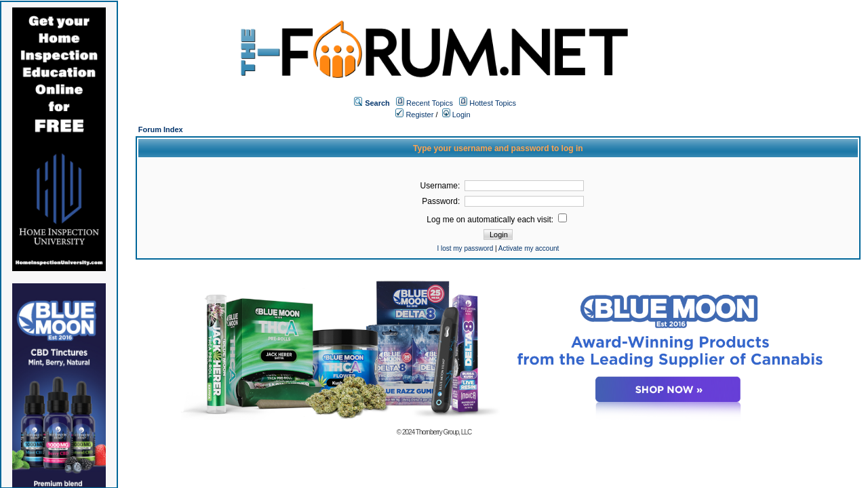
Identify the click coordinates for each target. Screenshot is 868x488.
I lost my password (465, 248)
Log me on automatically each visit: (497, 220)
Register (414, 115)
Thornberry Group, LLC (443, 432)
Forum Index (161, 129)
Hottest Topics (493, 103)
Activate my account (529, 248)
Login (456, 115)
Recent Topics (430, 103)
